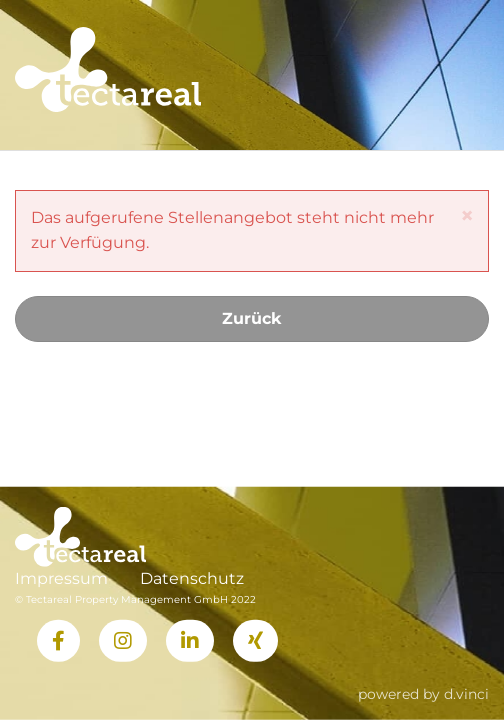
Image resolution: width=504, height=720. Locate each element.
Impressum (61, 578)
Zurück (252, 318)
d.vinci (466, 693)
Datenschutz (192, 578)
